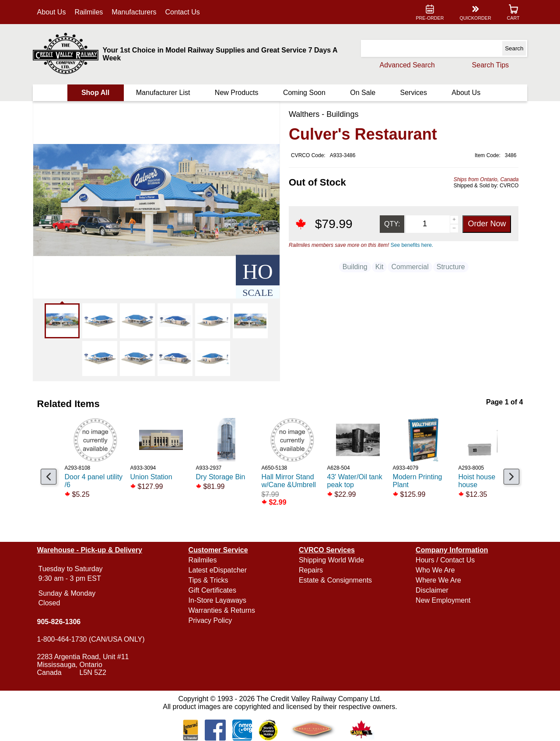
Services (412, 93)
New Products (237, 93)
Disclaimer (431, 590)
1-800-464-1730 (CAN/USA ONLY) (93, 639)
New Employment (442, 600)
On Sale (362, 93)
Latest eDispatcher (219, 570)
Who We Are (434, 570)
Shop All (97, 93)
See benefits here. (412, 245)
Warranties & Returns (223, 610)
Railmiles (91, 12)
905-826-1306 (61, 622)
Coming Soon (304, 93)
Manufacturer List (164, 93)
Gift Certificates (213, 590)
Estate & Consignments (335, 580)
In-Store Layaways (219, 600)
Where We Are (437, 580)
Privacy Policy (211, 620)
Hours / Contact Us (444, 560)
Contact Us (184, 12)
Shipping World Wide (331, 560)
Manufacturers (136, 12)
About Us (53, 12)
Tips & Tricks (209, 580)
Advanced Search (405, 65)
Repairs (311, 570)
